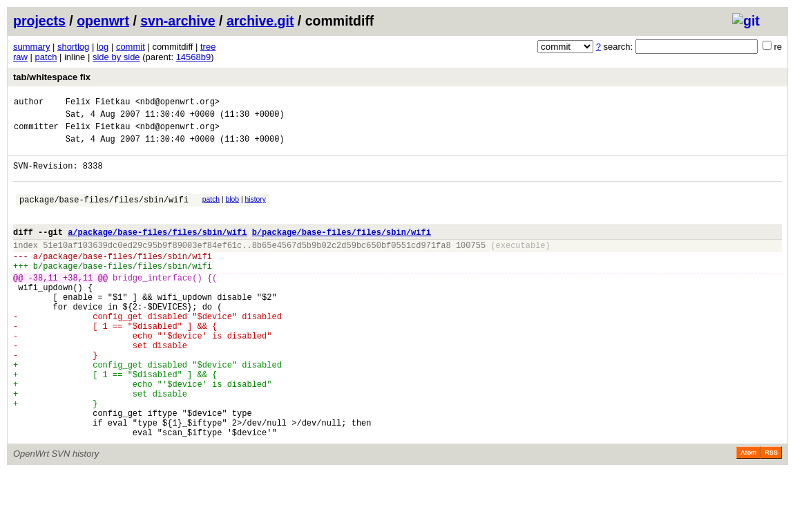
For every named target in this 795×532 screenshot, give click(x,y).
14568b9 (194, 57)
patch (46, 57)
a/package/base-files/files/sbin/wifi (157, 250)
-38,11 (43, 304)
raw (20, 57)
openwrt (103, 21)
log (103, 47)
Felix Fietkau (98, 103)
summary (31, 47)
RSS (771, 513)
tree (208, 47)
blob (233, 212)
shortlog (73, 47)
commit (131, 47)
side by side (116, 57)
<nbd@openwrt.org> (178, 103)
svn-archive (178, 21)
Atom (748, 513)
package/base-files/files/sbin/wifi (104, 214)
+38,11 (78, 304)
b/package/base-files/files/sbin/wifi (342, 250)
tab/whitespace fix (52, 77)
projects (39, 21)
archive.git (260, 21)
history (255, 212)
